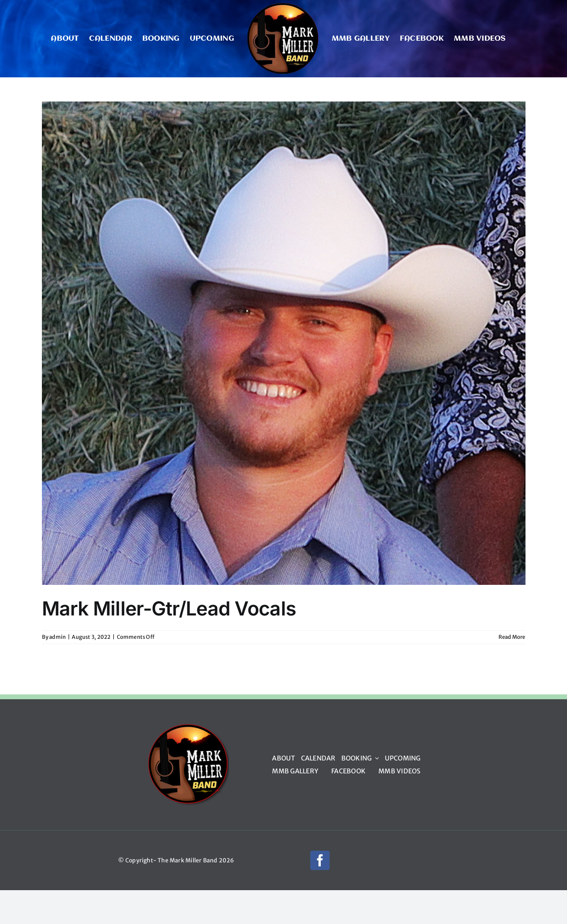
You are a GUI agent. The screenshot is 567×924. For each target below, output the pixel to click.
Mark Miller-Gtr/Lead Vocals (169, 608)
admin (57, 637)
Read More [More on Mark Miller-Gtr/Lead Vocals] (512, 637)
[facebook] (320, 860)
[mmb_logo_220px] (188, 726)
